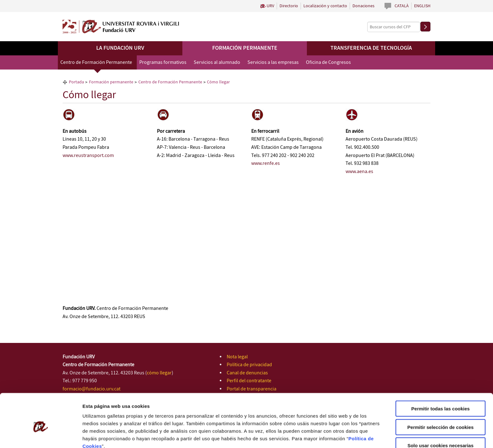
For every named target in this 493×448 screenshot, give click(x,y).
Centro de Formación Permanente (96, 62)
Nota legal (237, 357)
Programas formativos (163, 62)
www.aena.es (359, 172)
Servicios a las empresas (273, 62)
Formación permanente (245, 48)
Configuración (336, 436)
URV (270, 6)
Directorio (289, 6)
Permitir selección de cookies (441, 396)
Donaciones (363, 6)
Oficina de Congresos (328, 62)
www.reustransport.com (88, 156)
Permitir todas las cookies (440, 378)
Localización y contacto (325, 6)
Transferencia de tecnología (371, 48)
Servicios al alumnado (217, 62)
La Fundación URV (120, 48)
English (422, 6)
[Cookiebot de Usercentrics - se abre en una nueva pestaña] (41, 436)
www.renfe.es (266, 163)
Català (402, 6)
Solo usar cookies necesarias (440, 414)
